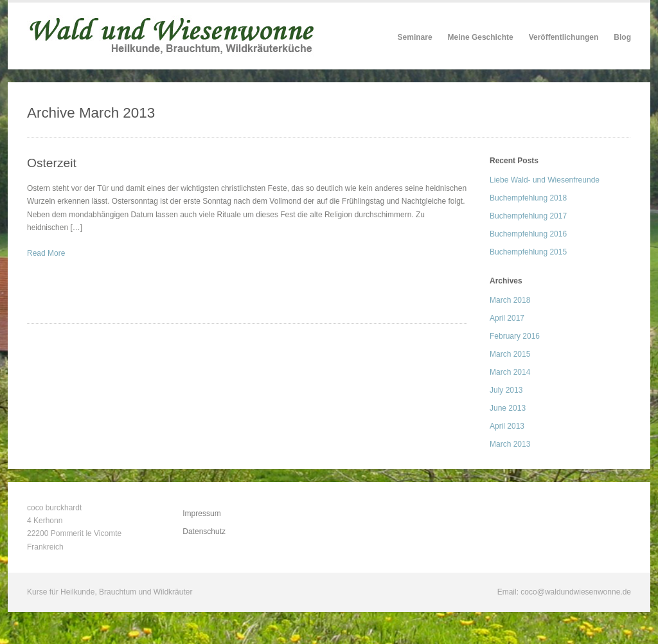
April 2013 (507, 426)
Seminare (415, 37)
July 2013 (506, 390)
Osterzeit (52, 163)
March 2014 (510, 372)
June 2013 (508, 408)
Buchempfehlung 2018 (528, 198)
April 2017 (507, 318)
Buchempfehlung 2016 (528, 234)
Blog (622, 37)
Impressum (201, 514)
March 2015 (510, 354)
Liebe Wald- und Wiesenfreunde (545, 180)
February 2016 (515, 336)
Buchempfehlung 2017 (528, 216)
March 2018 (510, 300)
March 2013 (510, 444)
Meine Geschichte (481, 37)
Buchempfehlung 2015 (528, 252)
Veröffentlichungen (564, 37)
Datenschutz (204, 532)
